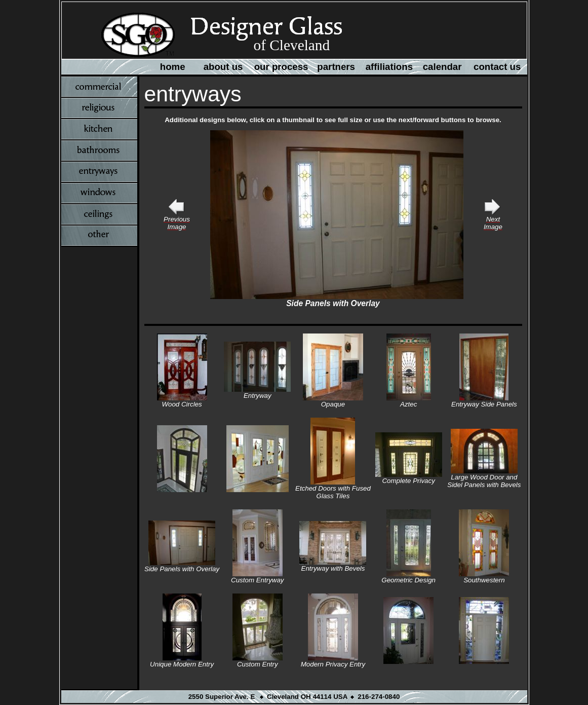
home (173, 67)
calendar (442, 67)
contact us (497, 67)
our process (281, 67)
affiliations (389, 67)
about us (223, 67)
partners (336, 67)
